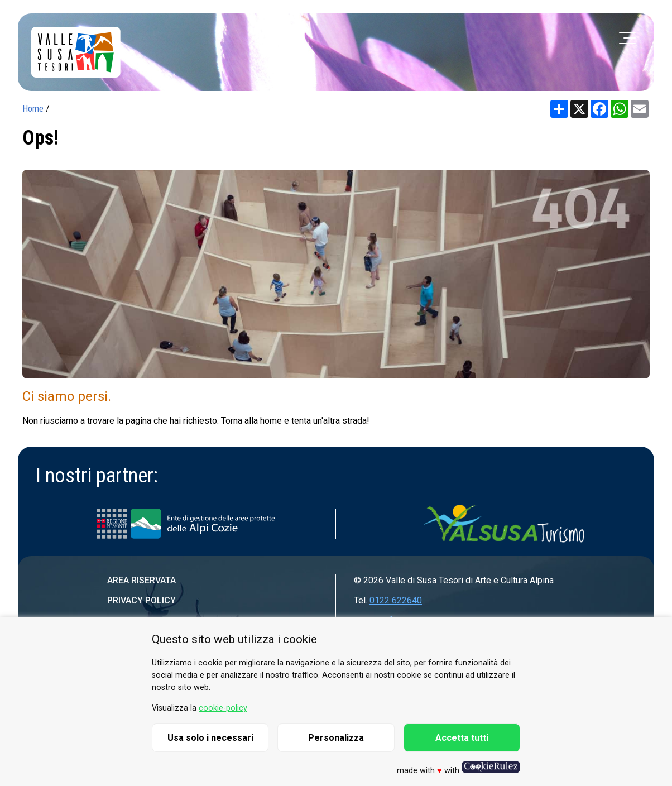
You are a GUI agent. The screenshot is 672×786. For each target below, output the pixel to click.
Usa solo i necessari (210, 738)
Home (33, 109)
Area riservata (141, 580)
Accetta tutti (462, 738)
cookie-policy (223, 708)
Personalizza (336, 738)
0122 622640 (396, 600)
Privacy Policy (141, 600)
